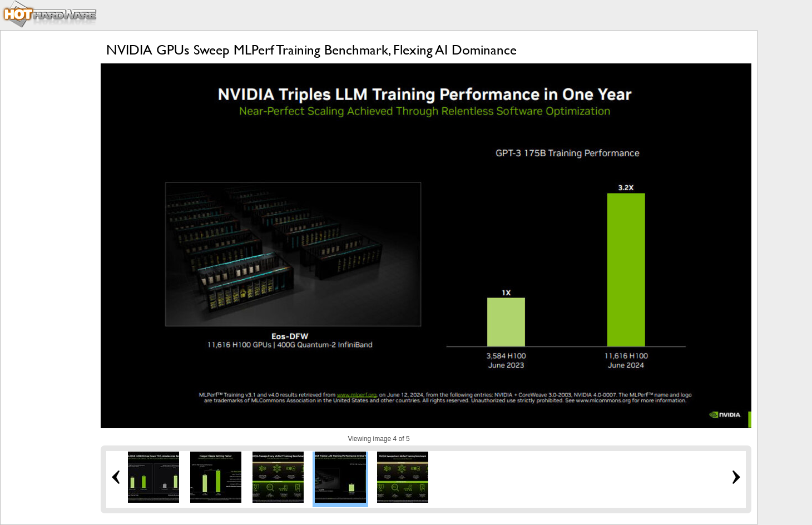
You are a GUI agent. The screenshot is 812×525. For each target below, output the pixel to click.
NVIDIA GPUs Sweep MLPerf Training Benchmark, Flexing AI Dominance (311, 50)
